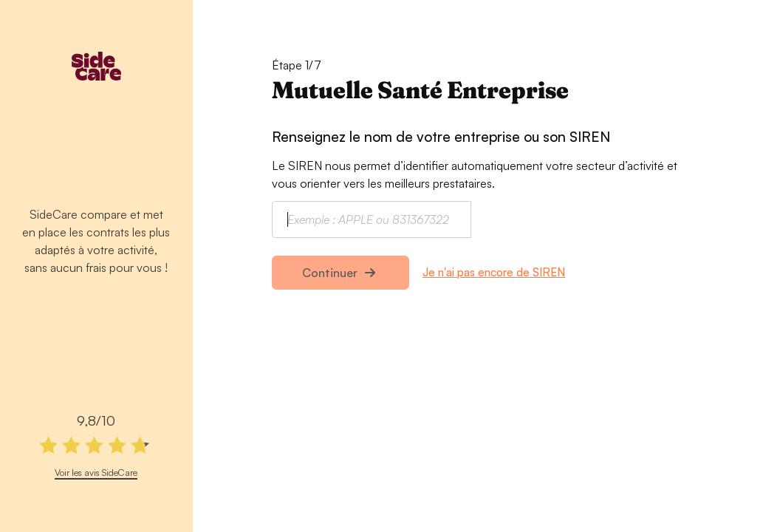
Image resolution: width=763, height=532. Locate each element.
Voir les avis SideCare (96, 472)
